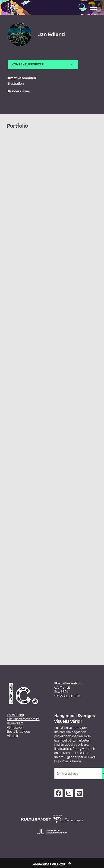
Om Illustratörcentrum (23, 719)
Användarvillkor (49, 865)
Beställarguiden (18, 732)
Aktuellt (13, 736)
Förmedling (15, 715)
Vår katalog (15, 727)
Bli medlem (15, 723)
